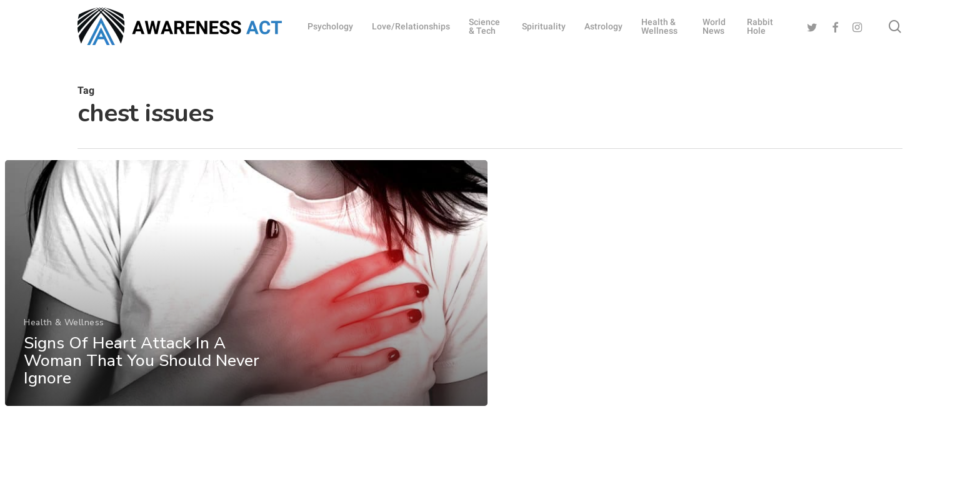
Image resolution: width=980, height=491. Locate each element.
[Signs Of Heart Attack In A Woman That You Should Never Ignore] (246, 296)
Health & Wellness (63, 336)
